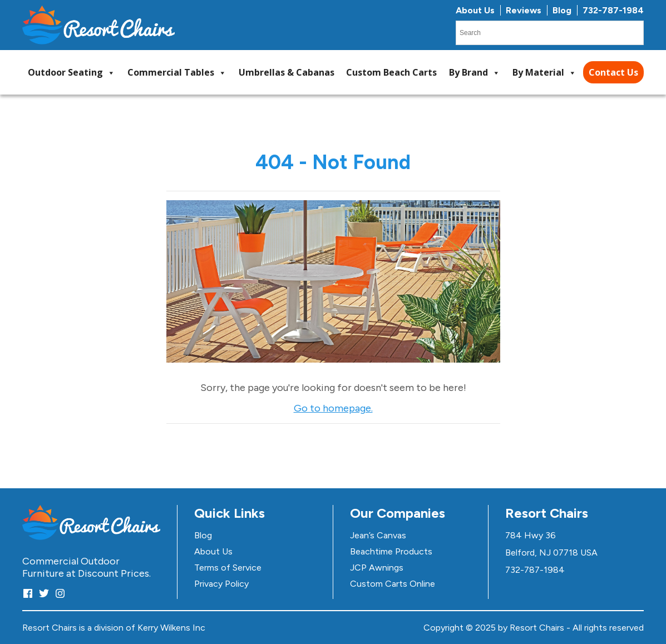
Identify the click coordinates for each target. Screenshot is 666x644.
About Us (475, 10)
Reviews (524, 10)
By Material (544, 73)
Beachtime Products (391, 551)
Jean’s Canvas (378, 535)
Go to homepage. (333, 408)
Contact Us (613, 72)
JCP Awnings (377, 568)
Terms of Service (228, 568)
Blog (562, 10)
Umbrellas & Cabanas (287, 72)
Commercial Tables (177, 73)
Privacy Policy (221, 584)
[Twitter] (44, 593)
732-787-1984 (613, 10)
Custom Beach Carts (391, 72)
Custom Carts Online (393, 584)
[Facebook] (28, 593)
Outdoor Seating (71, 73)
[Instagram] (60, 593)
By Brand (475, 73)
